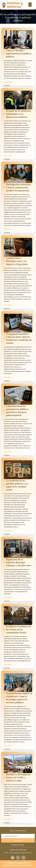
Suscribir (18, 840)
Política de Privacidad (18, 850)
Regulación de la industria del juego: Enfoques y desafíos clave (19, 562)
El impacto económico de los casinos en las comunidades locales (18, 629)
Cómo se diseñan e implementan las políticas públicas (19, 54)
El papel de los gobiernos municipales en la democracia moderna (18, 114)
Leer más (8, 82)
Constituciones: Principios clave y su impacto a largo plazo (17, 261)
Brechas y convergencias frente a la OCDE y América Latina (18, 777)
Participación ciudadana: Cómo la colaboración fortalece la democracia (19, 187)
